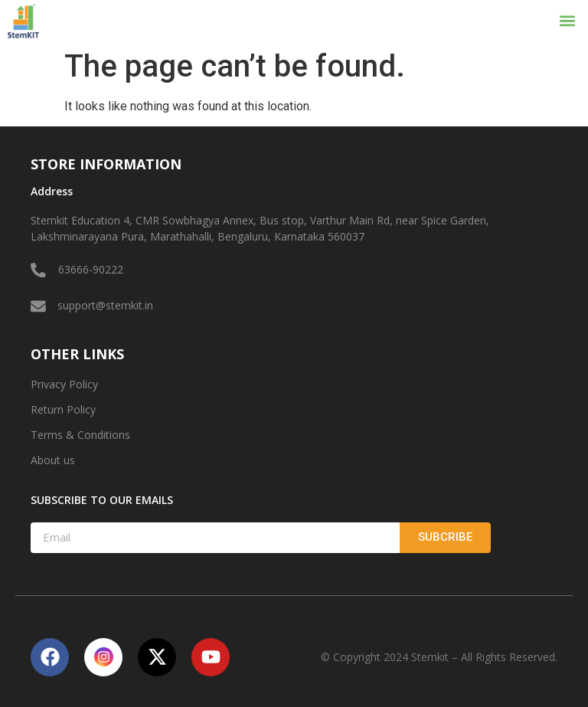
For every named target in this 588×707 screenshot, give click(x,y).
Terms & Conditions (80, 435)
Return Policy (63, 409)
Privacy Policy (64, 384)
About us (53, 460)
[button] (568, 21)
